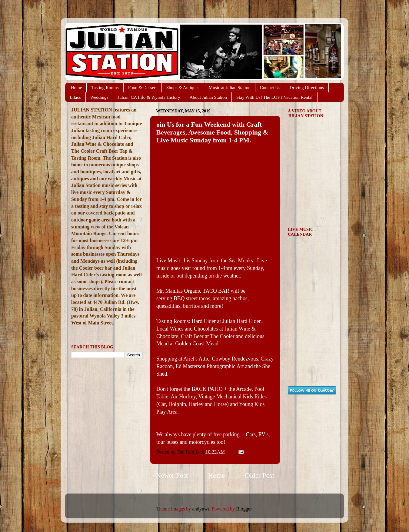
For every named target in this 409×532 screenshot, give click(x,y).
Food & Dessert (143, 88)
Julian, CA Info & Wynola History (149, 97)
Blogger (244, 509)
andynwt (201, 509)
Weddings (99, 97)
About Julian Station (208, 97)
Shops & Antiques (183, 88)
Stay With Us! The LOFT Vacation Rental (274, 97)
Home (76, 88)
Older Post (260, 475)
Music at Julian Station (230, 88)
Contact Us (270, 88)
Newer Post (172, 475)
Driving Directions (307, 88)
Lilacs (75, 97)
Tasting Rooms (105, 88)
